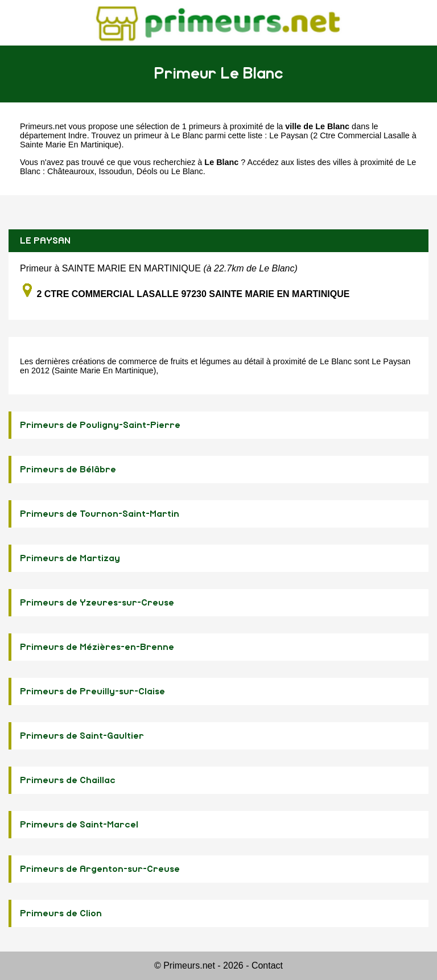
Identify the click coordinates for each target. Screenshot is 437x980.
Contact (267, 965)
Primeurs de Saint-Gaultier (82, 736)
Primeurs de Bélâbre (68, 470)
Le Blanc (187, 171)
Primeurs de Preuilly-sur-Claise (92, 691)
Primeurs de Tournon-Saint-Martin (100, 514)
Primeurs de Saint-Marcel (79, 825)
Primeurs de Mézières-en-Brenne (97, 647)
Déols (147, 171)
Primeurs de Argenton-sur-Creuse (100, 869)
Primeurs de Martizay (70, 558)
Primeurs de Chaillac (68, 780)
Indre (78, 135)
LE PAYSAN (45, 241)
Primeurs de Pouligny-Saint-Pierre (100, 425)
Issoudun (115, 171)
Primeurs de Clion (61, 913)
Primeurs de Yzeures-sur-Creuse (97, 603)
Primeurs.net (43, 126)
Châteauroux (71, 171)
